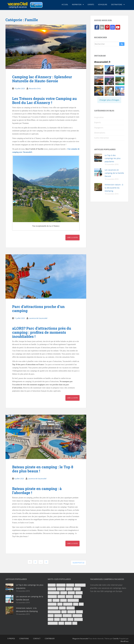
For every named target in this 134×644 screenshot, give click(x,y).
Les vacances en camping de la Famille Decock (114, 173)
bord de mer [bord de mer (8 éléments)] (80, 585)
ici (100, 585)
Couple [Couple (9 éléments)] (64, 593)
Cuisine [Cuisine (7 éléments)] (71, 593)
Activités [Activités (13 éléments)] (52, 585)
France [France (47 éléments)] (63, 600)
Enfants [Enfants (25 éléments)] (69, 596)
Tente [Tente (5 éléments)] (70, 619)
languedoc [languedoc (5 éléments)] (68, 604)
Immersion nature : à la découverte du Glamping (114, 188)
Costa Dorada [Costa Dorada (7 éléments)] (54, 593)
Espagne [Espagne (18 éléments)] (78, 596)
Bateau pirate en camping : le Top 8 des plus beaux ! (43, 469)
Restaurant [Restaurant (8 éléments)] (77, 616)
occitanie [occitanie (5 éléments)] (71, 608)
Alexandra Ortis (35, 88)
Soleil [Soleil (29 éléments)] (51, 619)
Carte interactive (101, 138)
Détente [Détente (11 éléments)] (61, 596)
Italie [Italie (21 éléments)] (60, 604)
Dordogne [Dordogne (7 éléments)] (52, 596)
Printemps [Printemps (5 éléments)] (67, 616)
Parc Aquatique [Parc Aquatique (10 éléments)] (54, 612)
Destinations (117, 5)
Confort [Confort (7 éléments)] (77, 589)
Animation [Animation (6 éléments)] (61, 585)
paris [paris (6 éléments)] (64, 612)
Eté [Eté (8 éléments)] (50, 600)
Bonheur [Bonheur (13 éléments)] (70, 585)
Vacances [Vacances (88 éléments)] (78, 619)
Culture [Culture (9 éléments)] (79, 593)
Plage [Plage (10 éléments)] (51, 616)
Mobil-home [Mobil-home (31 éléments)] (53, 608)
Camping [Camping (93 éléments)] (61, 589)
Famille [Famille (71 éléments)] (56, 600)
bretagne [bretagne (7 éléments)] (52, 589)
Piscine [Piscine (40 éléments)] (79, 612)
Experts (91, 5)
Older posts (78, 563)
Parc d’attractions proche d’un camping (38, 309)
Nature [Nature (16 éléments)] (62, 608)
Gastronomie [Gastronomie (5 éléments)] (73, 600)
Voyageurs (103, 5)
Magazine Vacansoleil (80, 639)
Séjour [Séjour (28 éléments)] (64, 619)
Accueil (65, 5)
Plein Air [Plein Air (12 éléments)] (58, 616)
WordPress (125, 641)
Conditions (24, 639)
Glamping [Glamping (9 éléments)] (52, 604)
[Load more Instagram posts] (109, 100)
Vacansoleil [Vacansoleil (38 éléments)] (53, 623)
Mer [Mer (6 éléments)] (81, 604)
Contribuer (50, 639)
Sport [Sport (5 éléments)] (57, 619)
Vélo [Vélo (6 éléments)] (75, 623)
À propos (11, 639)
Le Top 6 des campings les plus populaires (113, 158)
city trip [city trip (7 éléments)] (69, 589)
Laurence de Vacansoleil (38, 318)
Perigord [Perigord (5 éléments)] (71, 612)
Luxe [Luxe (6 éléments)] (76, 604)
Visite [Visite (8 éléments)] (61, 623)
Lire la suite (72, 237)
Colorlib (116, 639)
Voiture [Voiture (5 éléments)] (68, 623)
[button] (99, 70)
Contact (37, 639)
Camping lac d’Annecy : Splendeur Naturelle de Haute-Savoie (42, 79)
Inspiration (77, 5)
